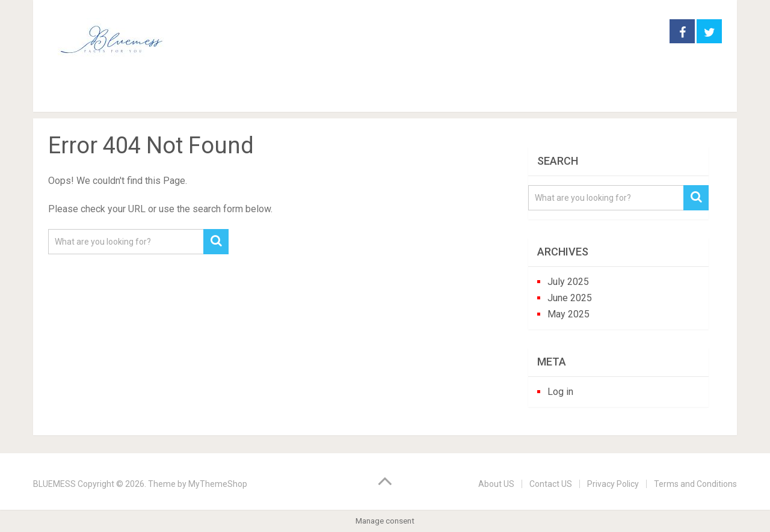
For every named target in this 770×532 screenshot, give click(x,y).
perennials (349, 96)
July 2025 (568, 282)
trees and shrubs (447, 96)
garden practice (159, 96)
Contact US (551, 484)
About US (496, 484)
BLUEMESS (54, 484)
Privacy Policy (613, 484)
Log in (560, 392)
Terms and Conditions (695, 484)
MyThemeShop (218, 484)
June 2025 (570, 298)
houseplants (260, 96)
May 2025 (568, 314)
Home (68, 96)
